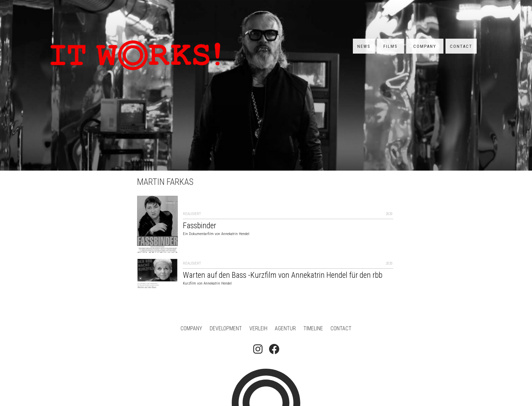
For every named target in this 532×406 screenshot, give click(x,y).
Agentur (285, 329)
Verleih (258, 329)
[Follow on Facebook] (274, 350)
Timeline (313, 329)
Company (425, 46)
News (364, 46)
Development (226, 329)
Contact (461, 46)
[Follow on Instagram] (258, 350)
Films (391, 46)
